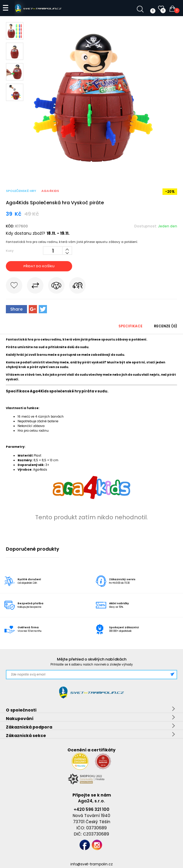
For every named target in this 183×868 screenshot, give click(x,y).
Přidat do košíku (39, 266)
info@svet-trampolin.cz (91, 864)
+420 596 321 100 (91, 809)
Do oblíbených (14, 287)
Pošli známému (77, 287)
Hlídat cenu (56, 287)
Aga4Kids (50, 191)
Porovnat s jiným (35, 287)
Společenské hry (21, 191)
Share (16, 309)
